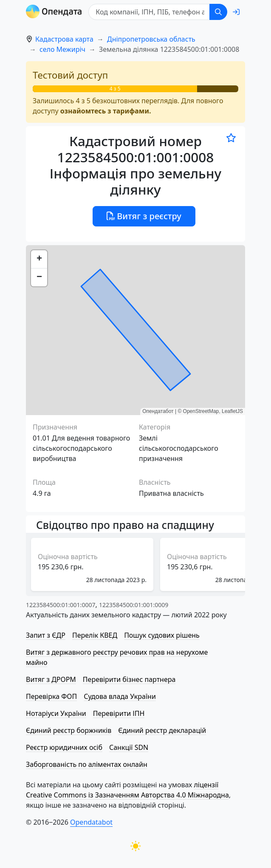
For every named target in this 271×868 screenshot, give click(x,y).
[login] (236, 12)
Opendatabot (91, 822)
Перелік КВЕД (95, 635)
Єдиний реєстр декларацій (162, 730)
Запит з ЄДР (46, 635)
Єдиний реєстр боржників (69, 730)
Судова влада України (120, 696)
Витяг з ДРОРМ (51, 679)
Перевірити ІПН (119, 713)
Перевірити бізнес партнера (129, 679)
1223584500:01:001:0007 (61, 605)
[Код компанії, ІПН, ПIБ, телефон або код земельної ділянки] (149, 12)
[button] (39, 259)
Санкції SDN (129, 747)
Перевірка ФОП (51, 696)
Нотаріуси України (56, 713)
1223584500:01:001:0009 (134, 605)
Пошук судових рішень (162, 635)
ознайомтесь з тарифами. (106, 111)
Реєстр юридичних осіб (64, 747)
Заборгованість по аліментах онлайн (87, 764)
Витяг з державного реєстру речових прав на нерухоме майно (117, 657)
